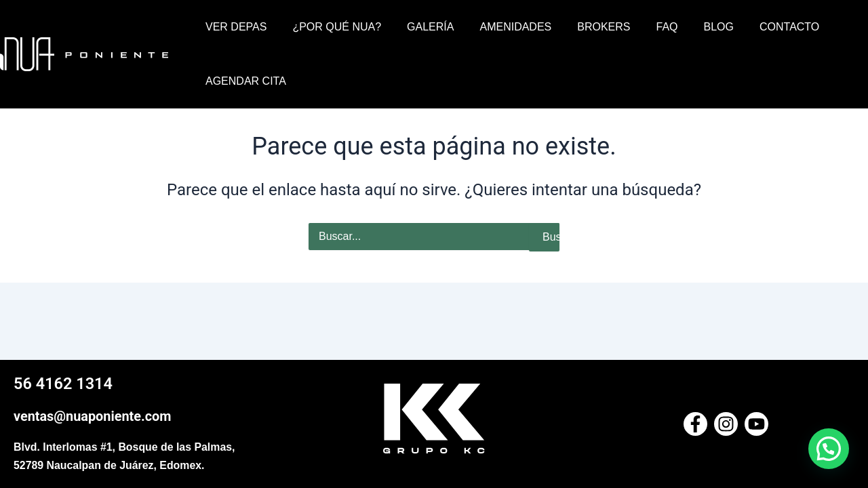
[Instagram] (726, 425)
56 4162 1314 (64, 384)
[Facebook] (695, 425)
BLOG (692, 27)
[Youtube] (756, 425)
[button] (829, 449)
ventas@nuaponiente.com (93, 417)
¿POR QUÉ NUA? (331, 27)
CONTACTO (759, 27)
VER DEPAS (234, 27)
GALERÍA (420, 27)
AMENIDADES (501, 27)
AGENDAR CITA (244, 81)
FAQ (645, 27)
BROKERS (585, 27)
